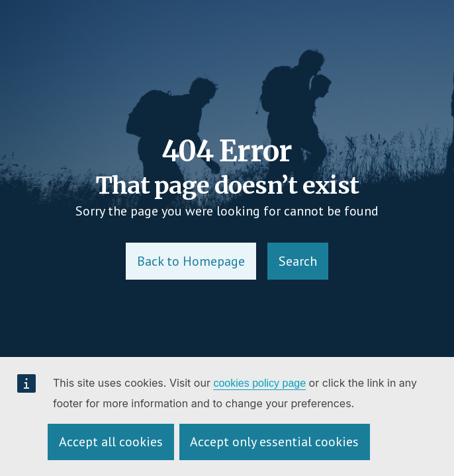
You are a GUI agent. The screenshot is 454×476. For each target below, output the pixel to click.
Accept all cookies (111, 442)
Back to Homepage (191, 261)
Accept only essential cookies (274, 442)
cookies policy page (259, 383)
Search (298, 261)
